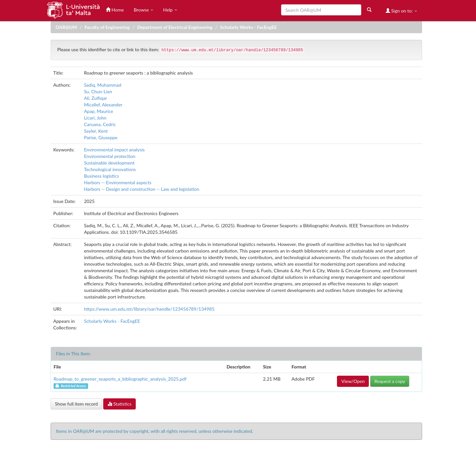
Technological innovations (110, 169)
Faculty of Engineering (107, 27)
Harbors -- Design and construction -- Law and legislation (142, 189)
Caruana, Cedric (100, 124)
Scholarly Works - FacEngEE (248, 27)
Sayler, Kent (96, 131)
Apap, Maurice (98, 111)
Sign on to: (402, 11)
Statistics (119, 404)
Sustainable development (109, 163)
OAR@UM (66, 27)
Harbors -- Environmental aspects (118, 182)
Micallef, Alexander (103, 105)
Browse (144, 10)
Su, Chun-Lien (98, 91)
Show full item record (76, 404)
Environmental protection (109, 156)
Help (170, 10)
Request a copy (390, 381)
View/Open (353, 381)
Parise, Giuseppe (101, 137)
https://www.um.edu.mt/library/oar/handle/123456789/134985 (149, 309)
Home (115, 10)
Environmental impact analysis (114, 150)
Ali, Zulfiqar (95, 98)
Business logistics (101, 176)
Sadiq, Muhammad (103, 85)
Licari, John (95, 118)
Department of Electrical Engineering (175, 27)
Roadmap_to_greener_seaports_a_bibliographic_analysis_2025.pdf (120, 379)
